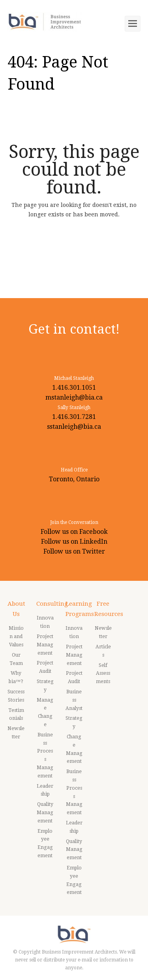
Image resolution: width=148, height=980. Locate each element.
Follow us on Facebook (74, 532)
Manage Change (45, 712)
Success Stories (16, 696)
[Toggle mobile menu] (133, 24)
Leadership (45, 790)
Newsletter (16, 733)
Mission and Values (16, 636)
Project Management (45, 645)
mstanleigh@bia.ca (74, 397)
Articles (103, 651)
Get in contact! (74, 329)
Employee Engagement (45, 843)
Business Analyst (74, 700)
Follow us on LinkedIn (74, 542)
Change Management (74, 749)
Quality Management (45, 813)
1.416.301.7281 (74, 417)
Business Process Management (45, 755)
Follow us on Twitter (74, 551)
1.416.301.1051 (74, 388)
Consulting (52, 604)
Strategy (45, 686)
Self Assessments (103, 674)
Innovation (45, 622)
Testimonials (16, 714)
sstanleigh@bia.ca (74, 427)
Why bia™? (16, 677)
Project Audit (45, 667)
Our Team (16, 659)
